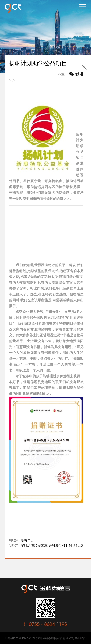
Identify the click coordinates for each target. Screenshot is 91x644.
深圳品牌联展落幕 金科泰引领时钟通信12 (52, 546)
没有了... (27, 540)
